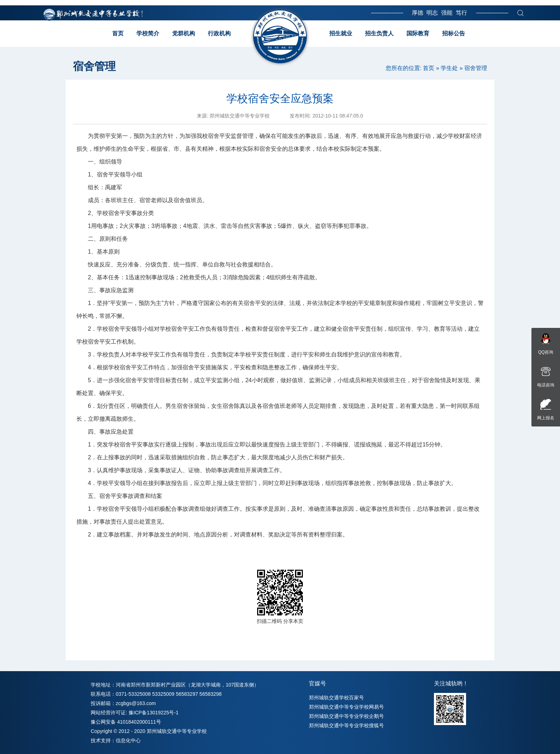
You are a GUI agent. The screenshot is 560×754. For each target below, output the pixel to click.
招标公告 (454, 33)
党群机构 (184, 33)
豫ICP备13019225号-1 (154, 713)
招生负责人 (379, 33)
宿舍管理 (476, 68)
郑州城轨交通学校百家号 (336, 698)
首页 (118, 33)
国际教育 (418, 33)
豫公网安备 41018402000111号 (126, 722)
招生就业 (341, 33)
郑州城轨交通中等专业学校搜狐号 (346, 725)
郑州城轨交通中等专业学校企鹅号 (346, 716)
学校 (102, 213)
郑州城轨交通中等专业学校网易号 (346, 707)
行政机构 (219, 33)
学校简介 (148, 33)
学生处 (449, 68)
